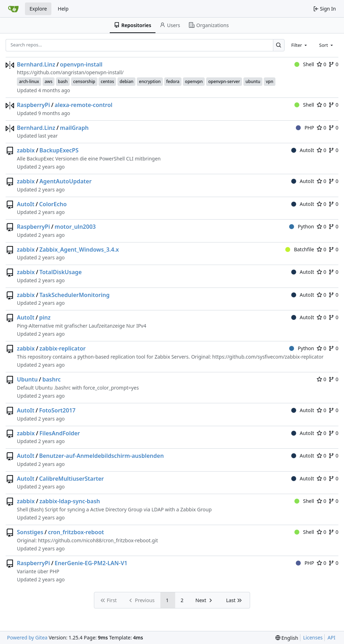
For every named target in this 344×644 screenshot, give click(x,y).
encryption (150, 81)
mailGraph (74, 128)
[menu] (287, 638)
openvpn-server (224, 81)
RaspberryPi (33, 105)
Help (63, 9)
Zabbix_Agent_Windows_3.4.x (79, 250)
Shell (304, 64)
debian (126, 81)
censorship (84, 81)
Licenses (313, 637)
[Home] (13, 9)
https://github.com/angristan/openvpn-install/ (70, 72)
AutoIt (303, 150)
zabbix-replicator (63, 348)
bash (63, 81)
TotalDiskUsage (60, 272)
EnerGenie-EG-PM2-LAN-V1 (91, 563)
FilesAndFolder (60, 433)
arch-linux (29, 81)
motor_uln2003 (75, 227)
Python (302, 226)
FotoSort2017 (57, 410)
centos (107, 81)
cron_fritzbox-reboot (76, 532)
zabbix (26, 150)
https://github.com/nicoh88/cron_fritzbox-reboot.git (98, 540)
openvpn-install (81, 64)
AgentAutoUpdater (65, 181)
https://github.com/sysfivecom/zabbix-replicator (268, 357)
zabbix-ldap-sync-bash (70, 501)
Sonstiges (30, 532)
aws (49, 81)
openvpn (194, 81)
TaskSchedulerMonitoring (74, 295)
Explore (38, 9)
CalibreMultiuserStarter (71, 479)
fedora (173, 81)
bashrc (51, 379)
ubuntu (253, 81)
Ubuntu (27, 379)
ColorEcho (53, 204)
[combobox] (300, 45)
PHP (305, 128)
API (331, 637)
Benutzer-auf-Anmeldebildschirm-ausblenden (101, 456)
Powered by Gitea (27, 637)
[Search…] (279, 45)
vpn (270, 81)
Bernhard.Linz (36, 64)
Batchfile (300, 249)
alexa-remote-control (83, 105)
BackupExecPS (59, 150)
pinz (45, 317)
